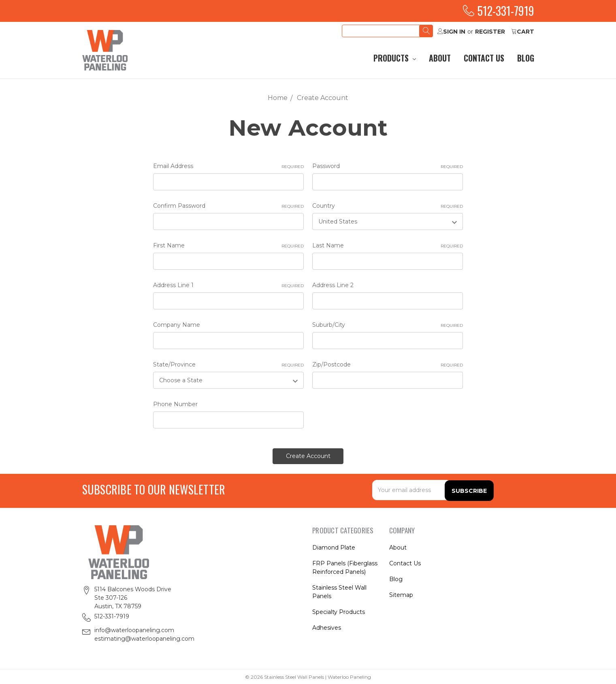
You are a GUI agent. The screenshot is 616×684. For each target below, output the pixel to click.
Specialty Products (339, 611)
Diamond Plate (334, 547)
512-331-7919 (499, 11)
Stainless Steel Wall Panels (339, 591)
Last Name (388, 246)
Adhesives (327, 627)
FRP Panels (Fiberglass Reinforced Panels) (345, 567)
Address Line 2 (333, 285)
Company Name (177, 325)
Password (388, 166)
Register (490, 32)
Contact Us (484, 58)
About (440, 58)
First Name (228, 246)
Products (395, 58)
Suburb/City (388, 325)
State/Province (228, 365)
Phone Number (175, 404)
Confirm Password (228, 206)
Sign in (451, 32)
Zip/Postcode (388, 365)
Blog (526, 58)
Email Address (228, 166)
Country (388, 206)
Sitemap (401, 594)
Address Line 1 (228, 285)
